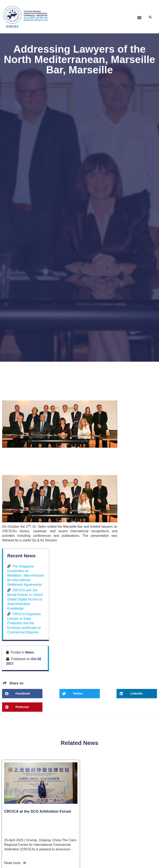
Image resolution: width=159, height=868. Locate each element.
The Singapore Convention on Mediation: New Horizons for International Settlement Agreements (137, 428)
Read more (15, 758)
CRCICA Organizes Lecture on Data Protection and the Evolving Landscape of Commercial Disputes (137, 490)
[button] (139, 18)
